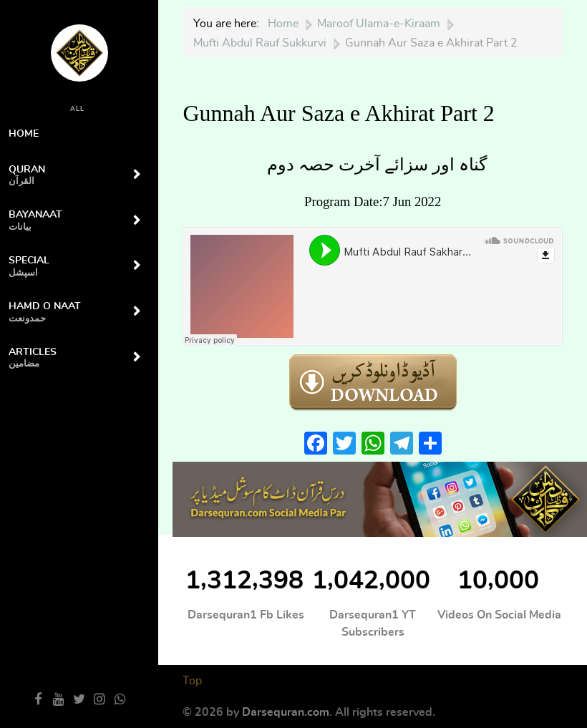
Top (192, 681)
